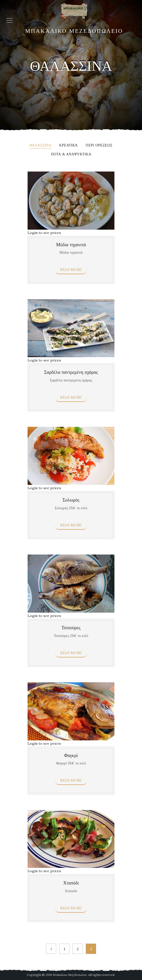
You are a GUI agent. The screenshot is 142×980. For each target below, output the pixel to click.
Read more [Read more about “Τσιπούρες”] (71, 653)
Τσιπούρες (71, 628)
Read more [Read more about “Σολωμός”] (71, 525)
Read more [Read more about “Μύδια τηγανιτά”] (71, 270)
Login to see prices (44, 233)
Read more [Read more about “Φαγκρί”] (71, 780)
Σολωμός (71, 500)
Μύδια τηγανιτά (71, 245)
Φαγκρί (71, 756)
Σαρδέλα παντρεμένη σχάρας (71, 372)
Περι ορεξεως (99, 145)
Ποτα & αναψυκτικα (71, 154)
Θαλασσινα (41, 145)
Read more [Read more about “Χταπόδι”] (71, 908)
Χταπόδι (71, 883)
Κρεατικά (68, 145)
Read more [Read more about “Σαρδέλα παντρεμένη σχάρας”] (71, 397)
